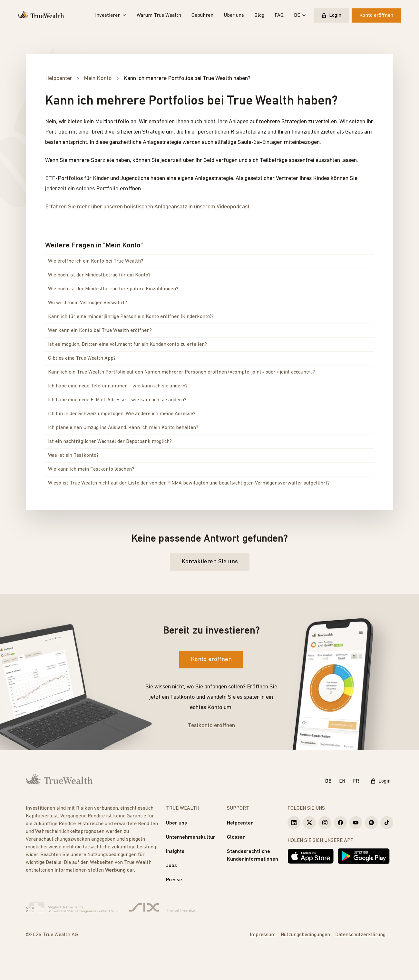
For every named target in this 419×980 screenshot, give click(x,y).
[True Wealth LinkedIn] (294, 823)
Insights (175, 852)
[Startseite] (41, 15)
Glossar (236, 837)
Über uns (234, 15)
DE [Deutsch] (328, 781)
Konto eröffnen (376, 15)
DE (300, 15)
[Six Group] (162, 908)
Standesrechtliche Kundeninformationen (253, 855)
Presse (174, 880)
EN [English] (342, 781)
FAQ (279, 15)
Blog (259, 15)
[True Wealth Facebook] (340, 823)
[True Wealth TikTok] (387, 823)
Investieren (111, 15)
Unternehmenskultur (191, 837)
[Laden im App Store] (311, 856)
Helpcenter (240, 823)
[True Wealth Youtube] (356, 823)
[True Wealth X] (309, 823)
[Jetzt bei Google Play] (364, 856)
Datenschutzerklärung (360, 935)
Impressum (263, 935)
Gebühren (202, 15)
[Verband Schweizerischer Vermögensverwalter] (72, 908)
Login (331, 15)
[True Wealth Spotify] (371, 823)
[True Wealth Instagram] (325, 823)
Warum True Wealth (159, 15)
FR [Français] (356, 781)
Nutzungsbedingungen (112, 855)
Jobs (171, 866)
